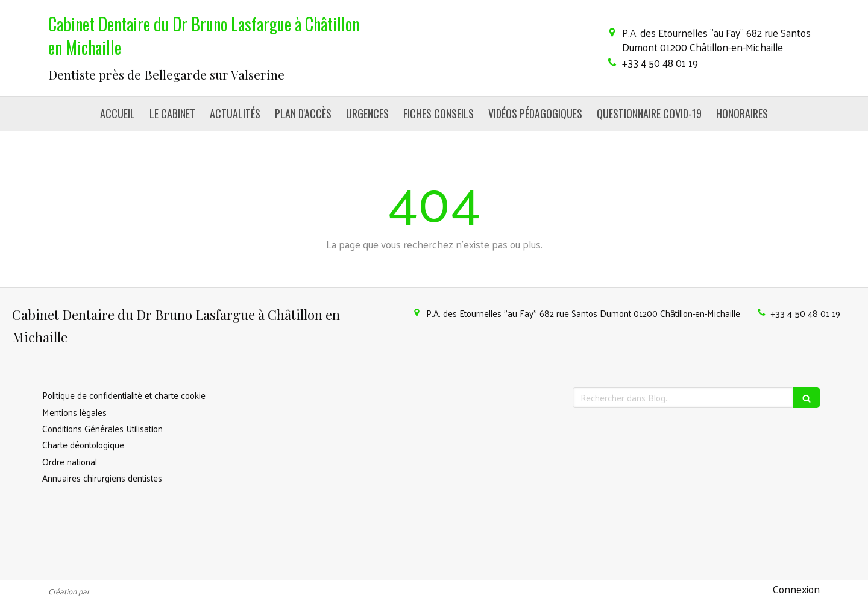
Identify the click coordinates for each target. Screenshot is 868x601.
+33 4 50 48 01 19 (660, 63)
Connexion (796, 589)
